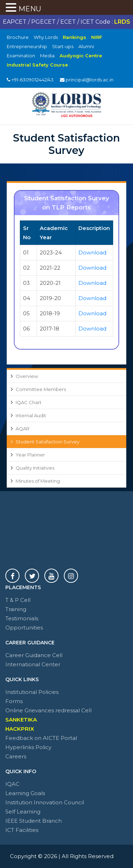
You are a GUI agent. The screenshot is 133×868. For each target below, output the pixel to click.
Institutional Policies (32, 692)
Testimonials (22, 618)
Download (92, 252)
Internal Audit (31, 415)
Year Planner (30, 455)
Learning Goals (25, 793)
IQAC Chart (29, 402)
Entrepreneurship (27, 46)
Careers (16, 756)
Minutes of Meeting (38, 481)
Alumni (86, 46)
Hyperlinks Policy (28, 747)
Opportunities (24, 628)
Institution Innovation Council (45, 802)
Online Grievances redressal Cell (48, 710)
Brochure (18, 37)
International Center (33, 664)
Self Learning (23, 812)
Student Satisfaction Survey (48, 442)
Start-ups (63, 46)
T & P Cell (18, 600)
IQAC (12, 784)
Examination (21, 56)
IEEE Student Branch (34, 821)
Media (47, 56)
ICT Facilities (22, 830)
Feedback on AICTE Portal (41, 738)
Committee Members (41, 389)
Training (16, 609)
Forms (14, 701)
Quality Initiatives (35, 468)
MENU (30, 9)
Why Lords (46, 37)
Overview (27, 376)
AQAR (23, 429)
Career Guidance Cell (34, 655)
